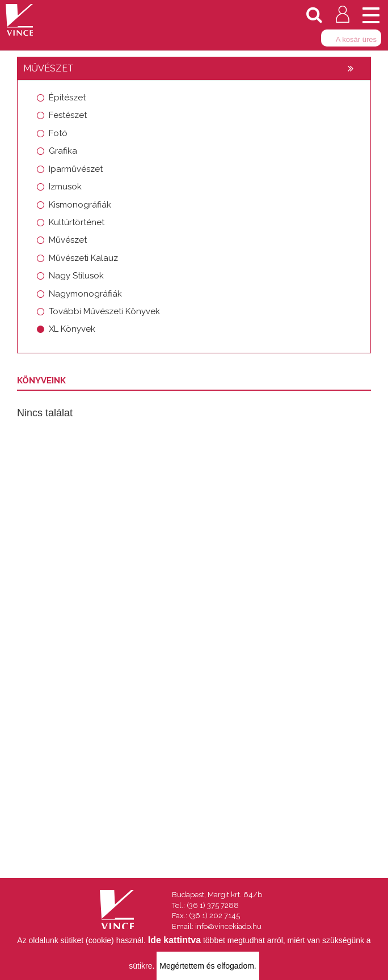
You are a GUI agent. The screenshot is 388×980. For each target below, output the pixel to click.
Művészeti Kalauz (83, 258)
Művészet (68, 240)
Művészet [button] (48, 68)
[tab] (194, 69)
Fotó (58, 133)
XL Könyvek (72, 329)
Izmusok (65, 187)
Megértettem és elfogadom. (208, 966)
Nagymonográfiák (85, 294)
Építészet (67, 98)
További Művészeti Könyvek (104, 311)
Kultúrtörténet (77, 222)
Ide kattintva (174, 940)
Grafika (63, 151)
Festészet (68, 115)
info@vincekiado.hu (228, 926)
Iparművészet (76, 169)
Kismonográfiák (80, 205)
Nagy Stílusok (76, 276)
